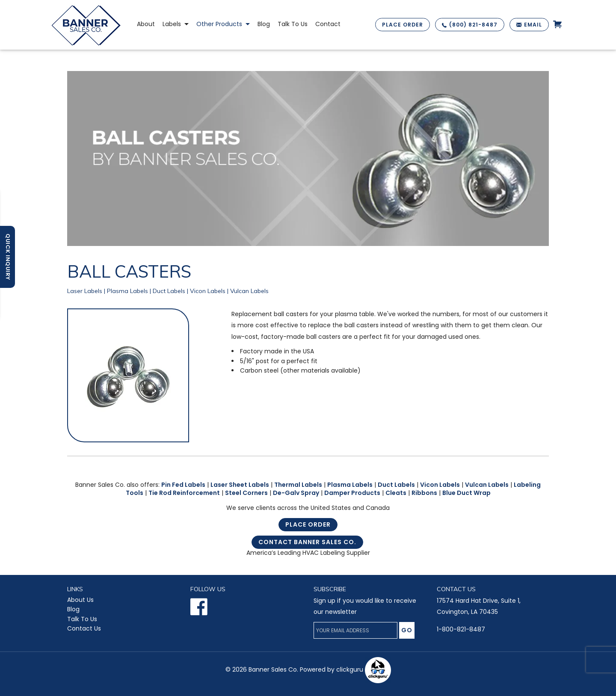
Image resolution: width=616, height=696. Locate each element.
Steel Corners (246, 493)
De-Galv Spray (296, 493)
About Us (80, 600)
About (146, 24)
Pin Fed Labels (183, 485)
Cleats (396, 493)
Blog (264, 24)
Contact (328, 24)
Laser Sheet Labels (240, 485)
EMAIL (533, 25)
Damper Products (352, 493)
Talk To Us (82, 619)
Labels (172, 24)
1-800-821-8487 (461, 629)
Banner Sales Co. (273, 669)
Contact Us (84, 628)
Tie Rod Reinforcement (184, 493)
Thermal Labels (298, 485)
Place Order (308, 524)
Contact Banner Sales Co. (307, 542)
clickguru (364, 669)
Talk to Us (293, 24)
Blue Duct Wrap (466, 493)
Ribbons (424, 493)
